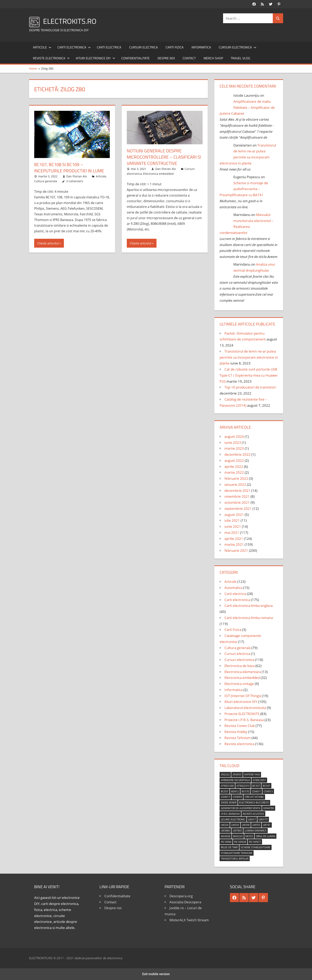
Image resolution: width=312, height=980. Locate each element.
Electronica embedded (158, 174)
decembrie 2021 (237, 491)
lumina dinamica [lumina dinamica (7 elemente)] (256, 831)
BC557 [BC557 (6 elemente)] (225, 791)
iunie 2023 (233, 442)
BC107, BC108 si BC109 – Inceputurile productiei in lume (69, 168)
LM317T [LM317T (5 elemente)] (263, 819)
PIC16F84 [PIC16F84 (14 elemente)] (226, 842)
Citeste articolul (48, 243)
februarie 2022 (236, 478)
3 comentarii (75, 181)
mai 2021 (232, 532)
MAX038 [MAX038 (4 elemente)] (226, 836)
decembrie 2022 (237, 454)
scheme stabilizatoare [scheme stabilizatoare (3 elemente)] (255, 847)
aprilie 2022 (234, 466)
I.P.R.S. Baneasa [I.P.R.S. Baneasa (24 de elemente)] (230, 814)
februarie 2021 (236, 550)
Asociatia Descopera (185, 902)
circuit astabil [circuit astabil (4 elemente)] (254, 797)
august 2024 (234, 436)
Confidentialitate (135, 58)
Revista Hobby (236, 732)
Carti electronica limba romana (249, 618)
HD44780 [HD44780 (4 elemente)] (269, 808)
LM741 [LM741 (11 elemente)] (267, 825)
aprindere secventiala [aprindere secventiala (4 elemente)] (235, 780)
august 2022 (234, 460)
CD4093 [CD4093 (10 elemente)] (237, 797)
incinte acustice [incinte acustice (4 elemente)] (253, 814)
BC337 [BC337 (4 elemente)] (256, 786)
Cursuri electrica (144, 47)
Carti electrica (109, 47)
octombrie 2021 (237, 502)
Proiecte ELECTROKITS (242, 714)
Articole (42, 47)
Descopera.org (181, 896)
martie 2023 (234, 448)
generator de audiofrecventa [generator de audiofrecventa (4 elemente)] (241, 808)
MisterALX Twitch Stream (189, 920)
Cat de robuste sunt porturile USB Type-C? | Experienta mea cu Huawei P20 (249, 375)
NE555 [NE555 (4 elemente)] (249, 836)
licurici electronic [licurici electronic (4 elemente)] (233, 819)
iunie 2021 (233, 526)
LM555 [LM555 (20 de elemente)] (256, 825)
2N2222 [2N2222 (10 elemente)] (225, 774)
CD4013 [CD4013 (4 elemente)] (268, 791)
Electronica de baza (240, 666)
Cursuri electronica (238, 47)
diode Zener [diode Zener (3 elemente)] (229, 803)
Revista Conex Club (240, 726)
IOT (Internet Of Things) (243, 696)
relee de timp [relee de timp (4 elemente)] (229, 847)
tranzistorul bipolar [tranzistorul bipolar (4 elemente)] (235, 859)
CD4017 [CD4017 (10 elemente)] (225, 797)
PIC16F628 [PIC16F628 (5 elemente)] (240, 842)
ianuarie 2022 (235, 484)
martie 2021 (234, 544)
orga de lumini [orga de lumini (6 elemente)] (265, 836)
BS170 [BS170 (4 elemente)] (245, 791)
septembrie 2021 (238, 508)
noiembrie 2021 (237, 496)
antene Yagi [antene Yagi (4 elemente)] (252, 774)
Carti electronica (74, 47)
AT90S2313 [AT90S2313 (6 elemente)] (243, 786)
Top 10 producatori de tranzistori (250, 387)
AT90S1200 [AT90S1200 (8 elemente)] (227, 786)
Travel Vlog (240, 58)
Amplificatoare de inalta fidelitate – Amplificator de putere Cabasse (247, 107)
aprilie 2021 (234, 539)
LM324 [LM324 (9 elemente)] (225, 825)
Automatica (233, 588)
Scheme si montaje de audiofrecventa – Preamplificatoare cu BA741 (244, 189)
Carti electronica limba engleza (249, 606)
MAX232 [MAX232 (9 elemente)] (238, 836)
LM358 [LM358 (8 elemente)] (246, 825)
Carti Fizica (175, 47)
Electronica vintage (239, 684)
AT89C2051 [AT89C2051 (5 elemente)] (259, 780)
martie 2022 (234, 472)
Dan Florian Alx (77, 176)
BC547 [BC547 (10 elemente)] (266, 786)
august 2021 (234, 515)
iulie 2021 (232, 520)
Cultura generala (46, 181)
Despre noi (166, 58)
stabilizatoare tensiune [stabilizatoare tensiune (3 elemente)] (237, 853)
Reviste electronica (51, 58)
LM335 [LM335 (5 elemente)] (235, 825)
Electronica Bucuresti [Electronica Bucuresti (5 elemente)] (254, 803)
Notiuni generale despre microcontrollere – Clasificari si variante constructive (164, 157)
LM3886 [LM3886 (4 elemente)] (225, 831)
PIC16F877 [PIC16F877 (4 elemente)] (255, 842)
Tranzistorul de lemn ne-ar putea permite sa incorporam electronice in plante (249, 357)
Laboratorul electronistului (245, 708)
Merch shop (213, 58)
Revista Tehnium (238, 738)
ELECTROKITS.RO (70, 21)
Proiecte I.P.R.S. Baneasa (244, 720)
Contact (189, 58)
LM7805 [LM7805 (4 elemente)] (237, 831)
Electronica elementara (243, 672)
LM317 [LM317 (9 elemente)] (252, 819)
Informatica (201, 47)
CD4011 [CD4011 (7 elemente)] (256, 791)
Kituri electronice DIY (96, 58)
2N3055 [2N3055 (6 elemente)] (237, 774)
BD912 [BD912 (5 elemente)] (235, 791)
